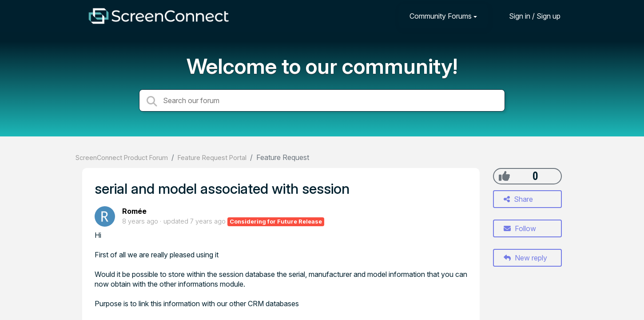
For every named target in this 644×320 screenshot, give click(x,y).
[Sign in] (528, 16)
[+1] (504, 176)
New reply (525, 258)
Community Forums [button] (441, 16)
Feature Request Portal (212, 158)
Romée (134, 211)
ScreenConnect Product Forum (122, 158)
